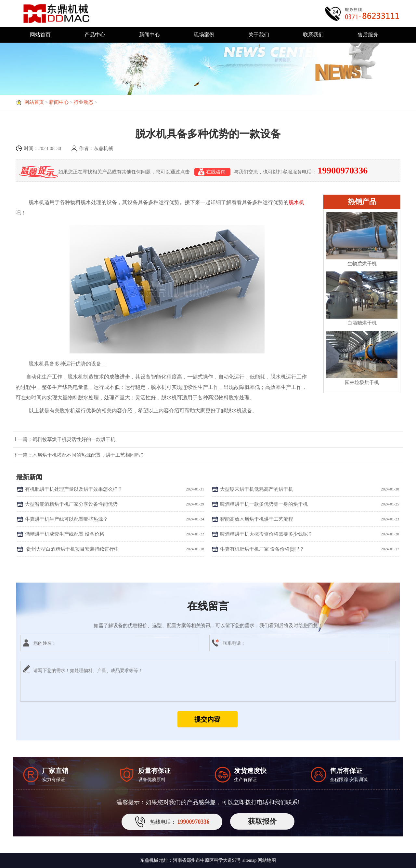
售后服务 (368, 35)
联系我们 (313, 35)
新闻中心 (149, 35)
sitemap (250, 860)
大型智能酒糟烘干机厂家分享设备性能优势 (71, 504)
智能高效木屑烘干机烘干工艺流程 (257, 519)
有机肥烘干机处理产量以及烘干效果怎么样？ (74, 489)
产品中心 (95, 35)
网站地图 (267, 860)
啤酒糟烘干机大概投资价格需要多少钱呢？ (266, 534)
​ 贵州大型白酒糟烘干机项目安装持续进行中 (72, 549)
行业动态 (84, 102)
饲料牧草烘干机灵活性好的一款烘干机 (74, 439)
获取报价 (262, 821)
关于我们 (259, 35)
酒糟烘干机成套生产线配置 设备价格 (65, 534)
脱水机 (296, 202)
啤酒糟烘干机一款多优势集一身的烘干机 (264, 504)
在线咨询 (212, 172)
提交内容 (207, 719)
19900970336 (343, 170)
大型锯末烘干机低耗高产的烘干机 (257, 489)
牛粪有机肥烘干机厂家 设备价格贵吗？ (262, 549)
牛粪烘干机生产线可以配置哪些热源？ (66, 519)
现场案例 (204, 35)
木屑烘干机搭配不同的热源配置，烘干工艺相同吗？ (89, 455)
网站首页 (40, 35)
